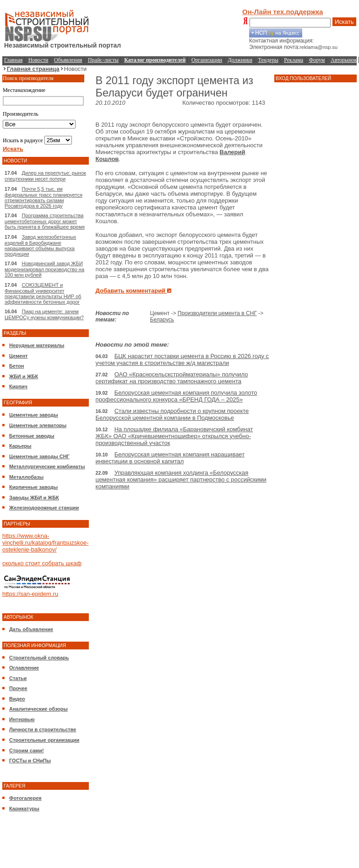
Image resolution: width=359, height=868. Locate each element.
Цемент (18, 356)
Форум (317, 60)
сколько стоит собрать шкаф (42, 563)
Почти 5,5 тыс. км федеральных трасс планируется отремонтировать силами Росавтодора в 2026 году (44, 197)
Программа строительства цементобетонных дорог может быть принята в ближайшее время (45, 221)
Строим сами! (27, 750)
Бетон (16, 366)
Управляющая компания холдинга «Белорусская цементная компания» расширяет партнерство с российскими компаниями (181, 480)
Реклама (294, 60)
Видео (17, 699)
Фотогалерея (25, 798)
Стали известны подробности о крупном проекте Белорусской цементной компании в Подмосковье (172, 414)
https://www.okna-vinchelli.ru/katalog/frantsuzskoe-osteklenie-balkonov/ (46, 543)
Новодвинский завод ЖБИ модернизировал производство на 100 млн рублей (44, 269)
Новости (38, 60)
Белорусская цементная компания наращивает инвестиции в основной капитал (170, 458)
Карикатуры (24, 809)
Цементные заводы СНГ (39, 456)
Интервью (22, 719)
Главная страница (33, 69)
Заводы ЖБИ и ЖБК (34, 498)
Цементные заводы (34, 415)
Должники (240, 60)
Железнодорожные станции (44, 508)
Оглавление (24, 668)
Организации (207, 60)
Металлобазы (26, 477)
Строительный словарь (39, 658)
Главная (13, 60)
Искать (344, 22)
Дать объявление (31, 629)
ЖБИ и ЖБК (24, 376)
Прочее (18, 688)
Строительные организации (44, 740)
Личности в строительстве (43, 729)
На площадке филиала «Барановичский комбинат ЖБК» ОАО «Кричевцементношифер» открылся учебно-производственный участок (174, 436)
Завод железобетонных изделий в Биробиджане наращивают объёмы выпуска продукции (40, 245)
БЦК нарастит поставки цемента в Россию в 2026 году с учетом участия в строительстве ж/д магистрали (182, 359)
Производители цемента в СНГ (217, 313)
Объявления (68, 60)
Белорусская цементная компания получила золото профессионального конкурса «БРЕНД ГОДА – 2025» (177, 396)
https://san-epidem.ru (30, 594)
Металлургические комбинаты (47, 466)
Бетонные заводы (32, 436)
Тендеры (268, 60)
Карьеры (20, 446)
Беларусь (162, 320)
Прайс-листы (103, 60)
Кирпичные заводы (33, 487)
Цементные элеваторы (38, 425)
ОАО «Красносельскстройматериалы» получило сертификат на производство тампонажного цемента (172, 378)
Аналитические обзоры (38, 709)
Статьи (18, 678)
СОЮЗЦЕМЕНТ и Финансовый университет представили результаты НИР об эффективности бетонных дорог (43, 293)
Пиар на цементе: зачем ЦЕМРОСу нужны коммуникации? (44, 314)
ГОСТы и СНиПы (30, 761)
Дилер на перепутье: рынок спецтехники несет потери (45, 176)
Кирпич (18, 386)
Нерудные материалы (37, 345)
